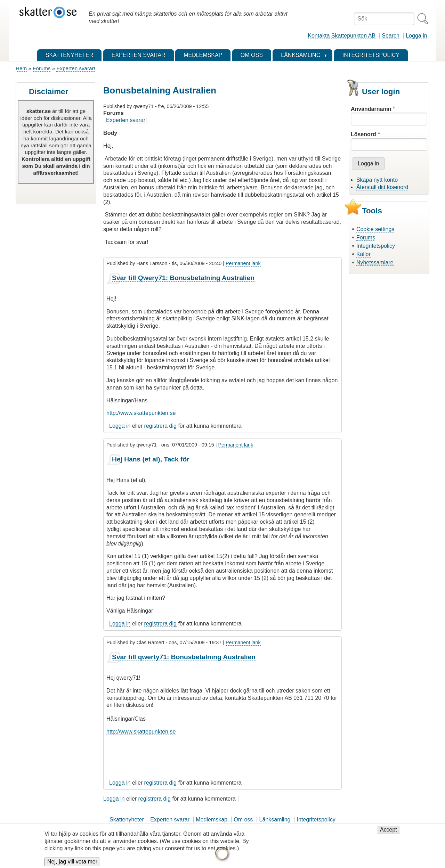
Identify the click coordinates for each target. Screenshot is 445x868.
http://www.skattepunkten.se (141, 413)
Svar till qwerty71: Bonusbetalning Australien (184, 657)
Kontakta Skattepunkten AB (342, 36)
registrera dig (160, 426)
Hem (21, 68)
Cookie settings (375, 229)
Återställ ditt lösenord (382, 187)
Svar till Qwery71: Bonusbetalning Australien (183, 278)
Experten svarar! (76, 68)
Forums (42, 68)
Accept (389, 833)
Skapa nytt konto (377, 180)
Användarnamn (371, 109)
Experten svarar (170, 820)
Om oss (243, 820)
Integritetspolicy (376, 246)
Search (391, 36)
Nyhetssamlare (375, 263)
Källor (363, 254)
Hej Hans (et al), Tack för (151, 459)
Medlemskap (212, 820)
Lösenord (363, 134)
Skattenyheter (127, 820)
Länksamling (275, 820)
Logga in (416, 36)
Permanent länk (243, 263)
